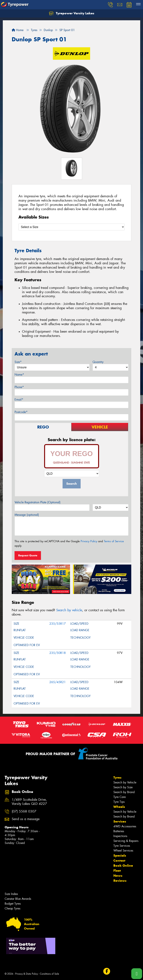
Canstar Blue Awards (18, 899)
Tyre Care (120, 797)
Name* (19, 375)
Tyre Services (122, 846)
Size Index (11, 894)
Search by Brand (124, 792)
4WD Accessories (125, 826)
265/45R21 (58, 682)
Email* (19, 400)
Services (120, 821)
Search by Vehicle (125, 782)
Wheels (119, 807)
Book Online (123, 866)
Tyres (117, 777)
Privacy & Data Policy (27, 974)
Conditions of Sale (49, 974)
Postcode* (21, 412)
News (118, 876)
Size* (18, 362)
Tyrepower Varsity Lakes (72, 13)
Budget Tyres (13, 904)
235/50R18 (58, 653)
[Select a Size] (71, 227)
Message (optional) (27, 515)
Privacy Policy (89, 541)
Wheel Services (123, 851)
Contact (119, 861)
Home (18, 30)
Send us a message (26, 819)
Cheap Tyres (12, 908)
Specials (120, 855)
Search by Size (123, 787)
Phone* (19, 387)
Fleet (117, 871)
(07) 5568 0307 (24, 811)
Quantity (98, 362)
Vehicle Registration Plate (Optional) (38, 502)
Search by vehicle (69, 610)
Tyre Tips (119, 802)
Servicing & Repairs (126, 841)
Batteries (119, 831)
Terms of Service (114, 541)
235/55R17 (58, 624)
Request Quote (28, 555)
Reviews (120, 881)
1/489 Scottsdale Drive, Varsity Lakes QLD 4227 (29, 802)
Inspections (120, 836)
